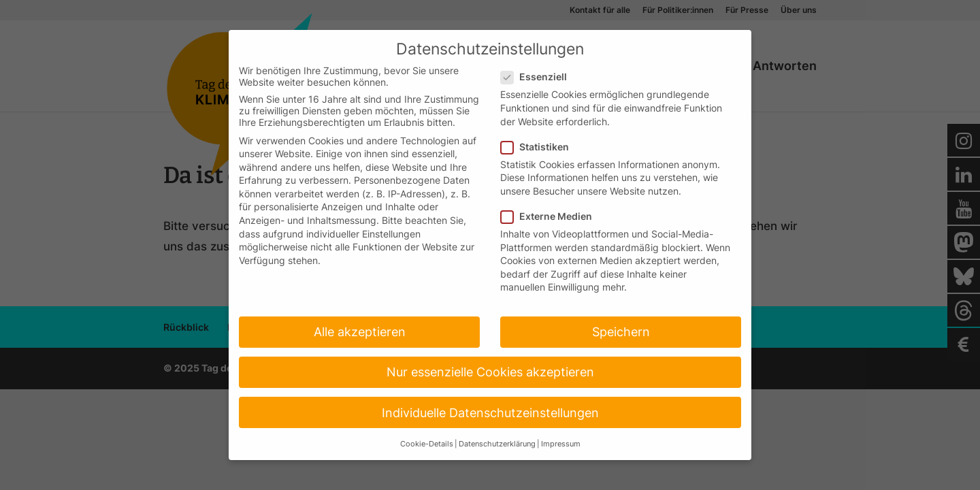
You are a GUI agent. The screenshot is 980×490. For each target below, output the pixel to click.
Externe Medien (552, 216)
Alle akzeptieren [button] (360, 332)
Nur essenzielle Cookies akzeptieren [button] (490, 372)
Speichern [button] (621, 332)
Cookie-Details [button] (427, 444)
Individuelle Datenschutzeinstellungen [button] (490, 413)
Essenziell (539, 77)
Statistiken (540, 147)
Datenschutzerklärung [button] (497, 444)
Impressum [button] (561, 444)
